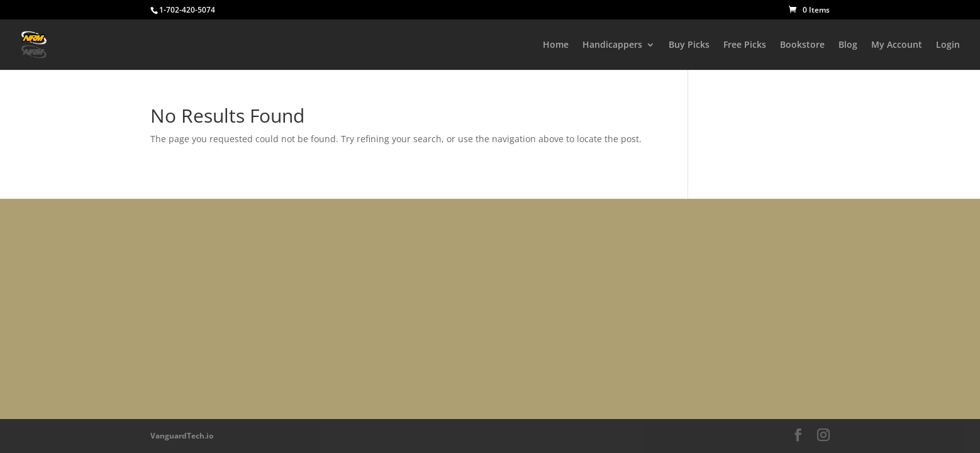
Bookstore (802, 45)
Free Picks (745, 45)
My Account (897, 45)
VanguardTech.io (182, 436)
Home (556, 45)
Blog (848, 45)
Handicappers (612, 45)
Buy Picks (689, 45)
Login (948, 45)
